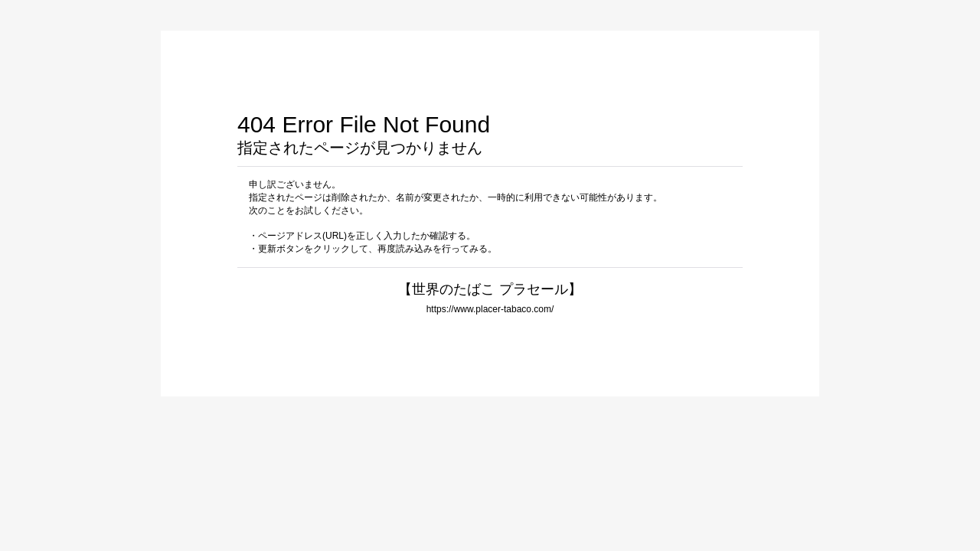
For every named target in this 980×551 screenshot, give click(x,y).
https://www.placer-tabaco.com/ (490, 309)
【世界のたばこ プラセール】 (490, 289)
